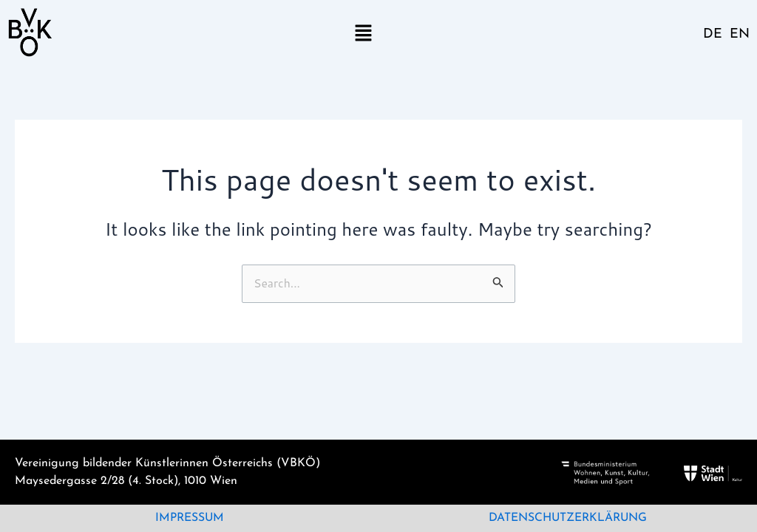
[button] (363, 32)
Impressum (189, 519)
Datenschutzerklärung (568, 519)
